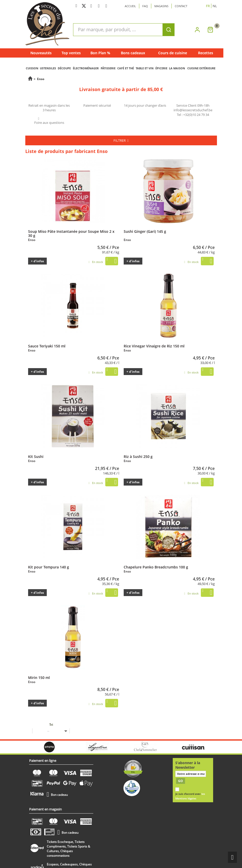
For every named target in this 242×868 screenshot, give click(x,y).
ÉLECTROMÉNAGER (86, 68)
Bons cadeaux (133, 53)
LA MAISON (177, 68)
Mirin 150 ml (39, 677)
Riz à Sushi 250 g (138, 456)
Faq (145, 6)
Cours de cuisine (173, 53)
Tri (51, 725)
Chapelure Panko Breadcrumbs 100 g (156, 567)
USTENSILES (48, 68)
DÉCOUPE (64, 68)
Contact (181, 6)
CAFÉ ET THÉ (126, 68)
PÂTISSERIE (108, 68)
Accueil (130, 6)
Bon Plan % (100, 53)
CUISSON (32, 68)
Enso (32, 240)
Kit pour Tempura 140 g (49, 567)
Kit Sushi (36, 456)
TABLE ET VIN (145, 68)
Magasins (161, 6)
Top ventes (71, 53)
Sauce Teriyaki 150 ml (47, 346)
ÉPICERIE (161, 68)
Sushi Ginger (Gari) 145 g (145, 231)
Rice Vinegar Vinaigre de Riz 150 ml (154, 346)
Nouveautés (41, 53)
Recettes (206, 53)
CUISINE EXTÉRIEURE (201, 68)
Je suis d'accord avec (190, 796)
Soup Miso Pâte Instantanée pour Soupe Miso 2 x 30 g (71, 233)
